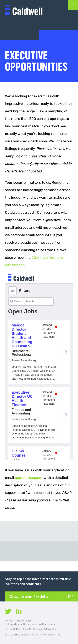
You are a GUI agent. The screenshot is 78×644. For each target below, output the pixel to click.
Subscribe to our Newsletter (30, 596)
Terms (9, 621)
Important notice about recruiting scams (32, 624)
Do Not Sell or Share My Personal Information (31, 629)
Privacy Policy (24, 621)
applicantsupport (29, 478)
